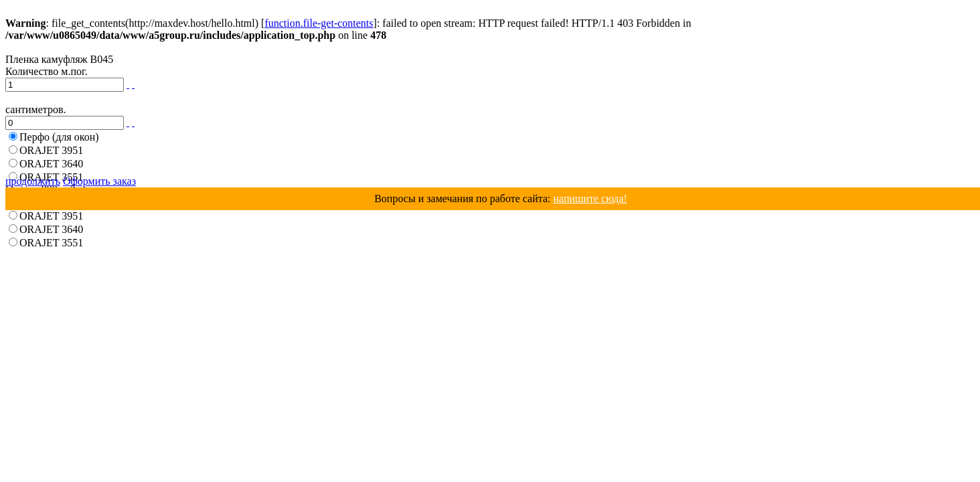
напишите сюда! (590, 198)
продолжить (33, 181)
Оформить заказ (99, 181)
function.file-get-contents (319, 23)
